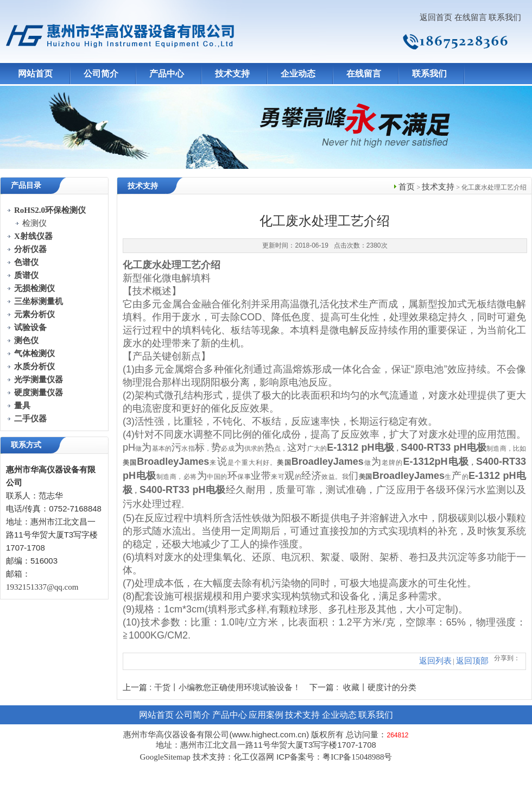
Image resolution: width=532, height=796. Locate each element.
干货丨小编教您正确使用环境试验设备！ (227, 687)
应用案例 (266, 715)
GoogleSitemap (165, 757)
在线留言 (471, 17)
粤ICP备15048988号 (357, 757)
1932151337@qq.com (42, 587)
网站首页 (35, 74)
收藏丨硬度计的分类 (380, 687)
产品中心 (167, 74)
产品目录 (26, 185)
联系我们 (505, 17)
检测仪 (34, 223)
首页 (407, 187)
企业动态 (298, 74)
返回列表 (435, 661)
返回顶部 (472, 661)
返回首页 (436, 17)
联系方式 (26, 445)
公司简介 (101, 74)
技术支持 (232, 74)
